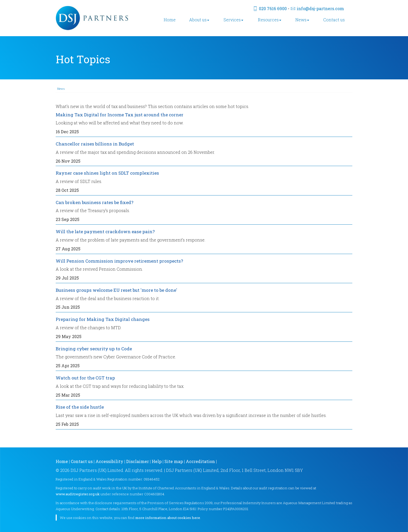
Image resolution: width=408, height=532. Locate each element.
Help (157, 461)
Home (170, 20)
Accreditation (200, 461)
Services (233, 20)
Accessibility (109, 461)
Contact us (334, 20)
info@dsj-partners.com (320, 8)
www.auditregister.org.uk (78, 494)
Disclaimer (138, 461)
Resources (270, 20)
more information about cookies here (168, 518)
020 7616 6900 (273, 8)
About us (199, 20)
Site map (174, 461)
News (302, 20)
